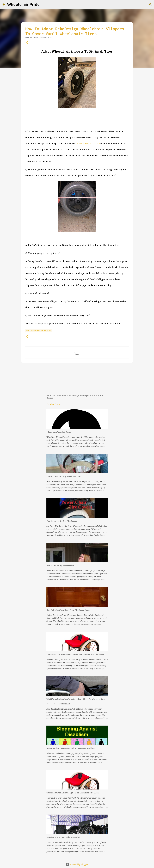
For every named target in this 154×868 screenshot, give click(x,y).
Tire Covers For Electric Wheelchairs (62, 521)
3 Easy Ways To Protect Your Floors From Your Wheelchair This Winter (76, 654)
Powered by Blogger (77, 864)
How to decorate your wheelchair (60, 565)
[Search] (150, 4)
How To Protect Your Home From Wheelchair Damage (69, 610)
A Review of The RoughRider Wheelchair (63, 837)
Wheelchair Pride (23, 4)
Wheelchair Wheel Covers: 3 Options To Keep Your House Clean (73, 793)
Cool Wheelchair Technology (39, 330)
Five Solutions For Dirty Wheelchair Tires (64, 476)
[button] (27, 43)
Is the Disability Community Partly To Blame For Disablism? (71, 748)
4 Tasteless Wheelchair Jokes (59, 432)
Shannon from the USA (88, 143)
